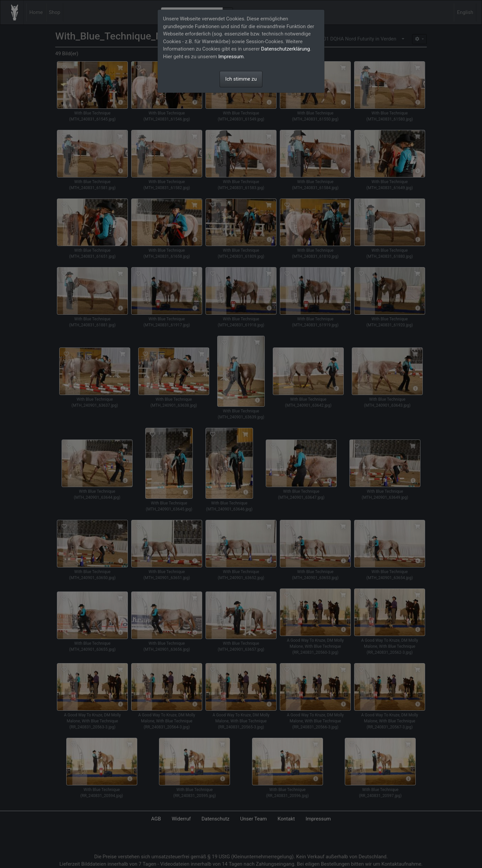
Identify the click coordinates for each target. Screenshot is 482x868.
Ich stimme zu (241, 79)
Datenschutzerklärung (286, 49)
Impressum (231, 57)
